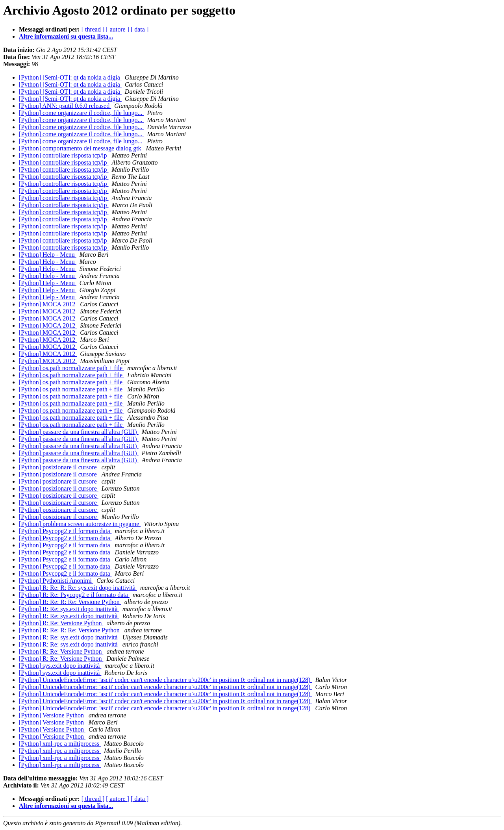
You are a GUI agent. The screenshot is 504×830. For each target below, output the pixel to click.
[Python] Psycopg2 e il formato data (65, 531)
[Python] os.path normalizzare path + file (71, 368)
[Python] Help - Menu (48, 255)
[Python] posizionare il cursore (59, 467)
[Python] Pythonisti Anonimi (56, 581)
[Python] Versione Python (52, 715)
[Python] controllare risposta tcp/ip (64, 155)
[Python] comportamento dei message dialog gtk (81, 148)
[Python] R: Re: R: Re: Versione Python (70, 602)
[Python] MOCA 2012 (48, 304)
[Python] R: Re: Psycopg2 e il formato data (74, 595)
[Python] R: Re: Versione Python (61, 623)
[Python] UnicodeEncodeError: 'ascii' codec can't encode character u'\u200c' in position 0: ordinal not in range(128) (165, 680)
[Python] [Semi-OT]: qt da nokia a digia (70, 77)
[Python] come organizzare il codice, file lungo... (81, 113)
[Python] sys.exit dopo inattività (60, 666)
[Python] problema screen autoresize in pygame (80, 524)
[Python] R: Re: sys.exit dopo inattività (69, 609)
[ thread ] (93, 29)
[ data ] (140, 29)
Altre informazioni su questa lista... (66, 36)
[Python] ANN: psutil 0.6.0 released (65, 106)
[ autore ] (118, 29)
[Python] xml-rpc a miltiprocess (60, 744)
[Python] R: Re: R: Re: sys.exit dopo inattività (78, 588)
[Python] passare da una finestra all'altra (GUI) (79, 432)
